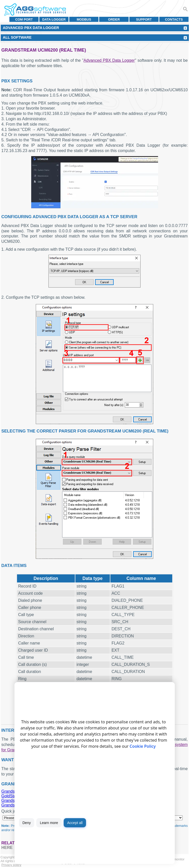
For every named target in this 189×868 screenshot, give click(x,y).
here (7, 848)
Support (144, 19)
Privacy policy (11, 865)
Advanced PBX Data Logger (109, 60)
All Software (17, 37)
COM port (24, 19)
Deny (27, 823)
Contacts (174, 19)
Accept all (75, 823)
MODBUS (84, 19)
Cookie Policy (143, 746)
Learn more (49, 823)
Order (114, 19)
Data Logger (54, 19)
